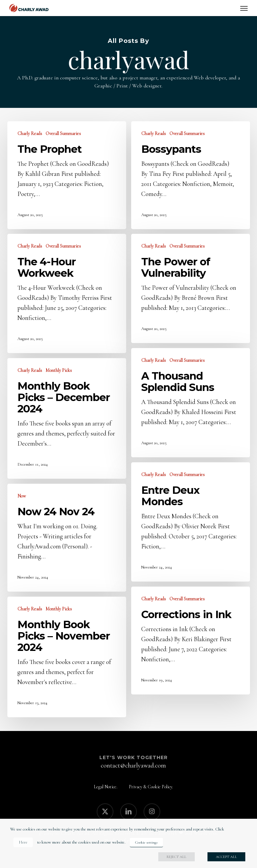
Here (23, 842)
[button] (244, 8)
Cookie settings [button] (146, 842)
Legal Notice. (106, 787)
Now (22, 496)
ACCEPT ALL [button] (226, 857)
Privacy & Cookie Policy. (151, 787)
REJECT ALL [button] (177, 857)
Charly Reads (30, 133)
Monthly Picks (59, 370)
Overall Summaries (63, 133)
